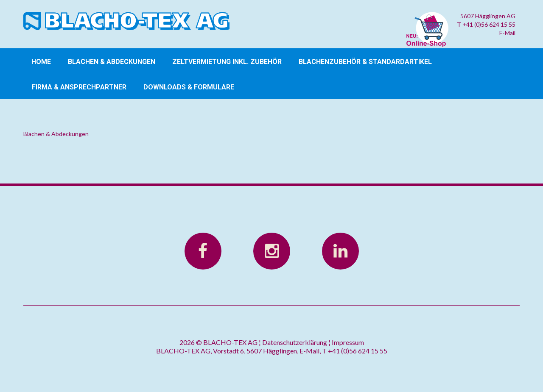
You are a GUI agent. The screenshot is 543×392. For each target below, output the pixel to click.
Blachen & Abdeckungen (112, 62)
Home (41, 62)
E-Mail (507, 33)
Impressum (348, 342)
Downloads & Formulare (189, 87)
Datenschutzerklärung (295, 342)
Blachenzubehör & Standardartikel (365, 62)
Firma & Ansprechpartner (79, 87)
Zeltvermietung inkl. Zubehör (227, 62)
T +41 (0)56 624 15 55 (486, 24)
